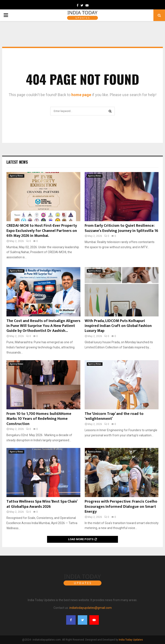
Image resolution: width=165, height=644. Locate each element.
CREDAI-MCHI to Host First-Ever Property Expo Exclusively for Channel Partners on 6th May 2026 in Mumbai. (42, 231)
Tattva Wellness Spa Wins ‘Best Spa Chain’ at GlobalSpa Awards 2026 (42, 504)
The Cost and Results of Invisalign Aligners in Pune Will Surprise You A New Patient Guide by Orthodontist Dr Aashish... (43, 326)
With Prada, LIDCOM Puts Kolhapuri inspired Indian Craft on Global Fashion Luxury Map (118, 326)
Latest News (17, 162)
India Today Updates (131, 640)
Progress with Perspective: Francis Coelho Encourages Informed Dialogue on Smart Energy (121, 507)
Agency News (16, 176)
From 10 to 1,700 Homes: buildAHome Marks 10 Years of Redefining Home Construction (39, 419)
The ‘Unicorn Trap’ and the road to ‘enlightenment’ (114, 416)
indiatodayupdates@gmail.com (91, 608)
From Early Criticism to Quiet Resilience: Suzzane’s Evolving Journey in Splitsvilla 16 (121, 228)
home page (81, 95)
